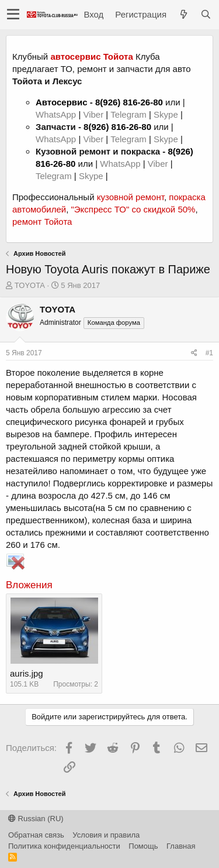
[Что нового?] (183, 14)
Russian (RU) (36, 819)
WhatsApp (57, 114)
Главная (181, 846)
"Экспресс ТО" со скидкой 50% (133, 209)
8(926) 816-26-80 (129, 102)
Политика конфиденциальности (64, 846)
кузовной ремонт (131, 197)
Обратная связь (36, 835)
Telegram (130, 114)
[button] (13, 15)
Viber (93, 114)
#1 (209, 353)
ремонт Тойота (42, 222)
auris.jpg (27, 673)
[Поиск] (206, 14)
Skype (167, 114)
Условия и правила (106, 835)
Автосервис (62, 102)
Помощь (143, 846)
